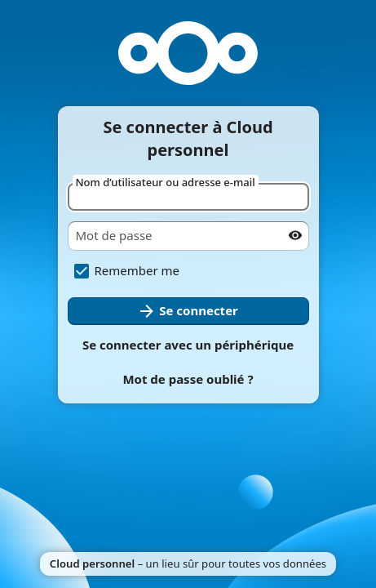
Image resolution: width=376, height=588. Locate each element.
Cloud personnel (92, 563)
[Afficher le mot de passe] (295, 235)
